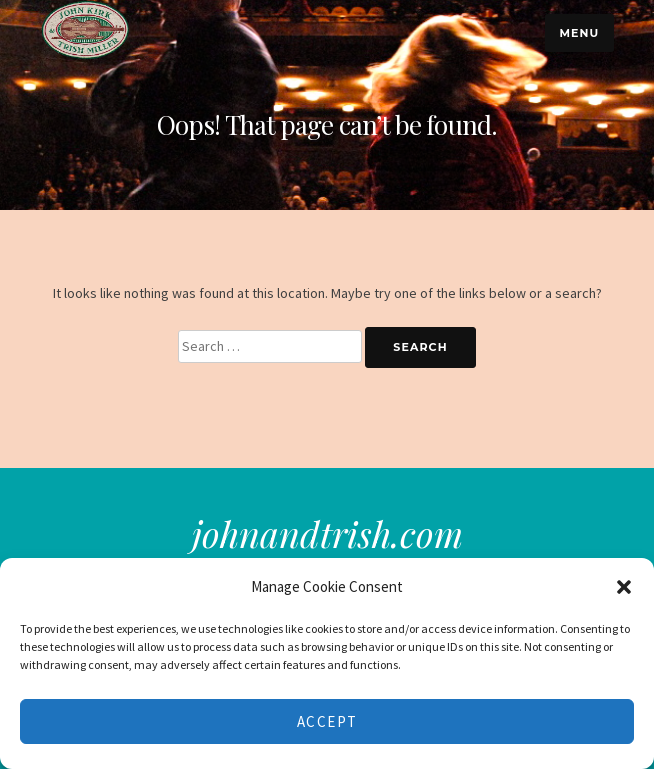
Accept (327, 721)
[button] (624, 587)
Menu (579, 33)
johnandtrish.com (327, 533)
